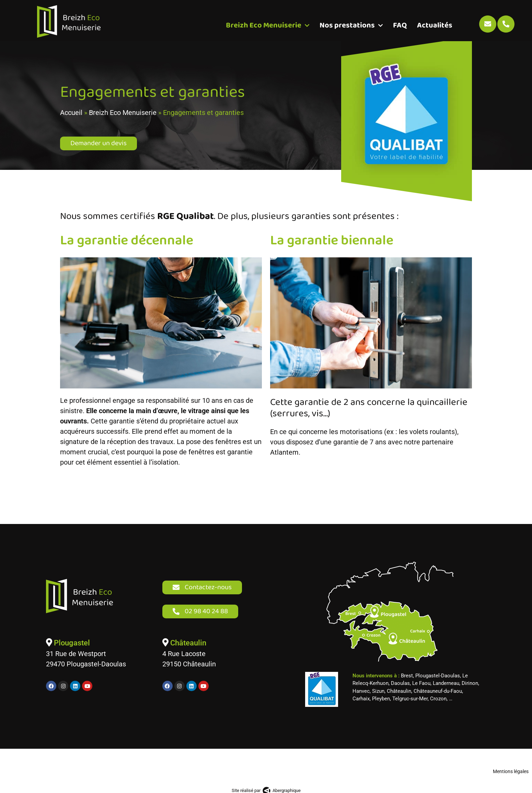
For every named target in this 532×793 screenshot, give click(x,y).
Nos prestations (351, 26)
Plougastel (71, 648)
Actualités (435, 26)
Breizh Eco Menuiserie (268, 26)
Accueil (71, 118)
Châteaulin (187, 648)
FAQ (400, 26)
